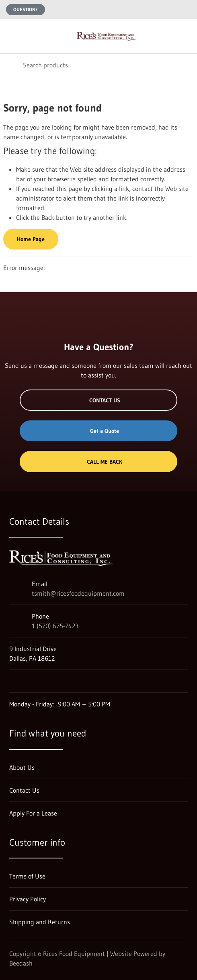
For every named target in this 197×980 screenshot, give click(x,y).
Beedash (21, 963)
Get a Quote (98, 431)
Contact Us (99, 400)
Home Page (31, 239)
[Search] (98, 65)
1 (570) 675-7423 (55, 626)
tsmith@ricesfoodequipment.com (78, 593)
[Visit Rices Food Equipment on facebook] (30, 681)
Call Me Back (98, 462)
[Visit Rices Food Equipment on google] (13, 681)
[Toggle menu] (11, 36)
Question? (26, 9)
